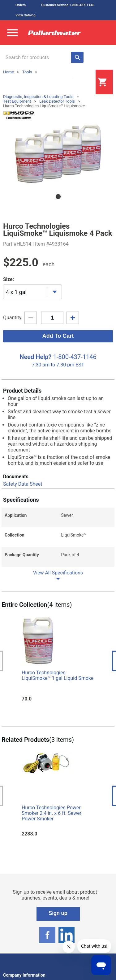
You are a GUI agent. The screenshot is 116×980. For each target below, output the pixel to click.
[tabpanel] (58, 154)
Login (80, 82)
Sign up (58, 913)
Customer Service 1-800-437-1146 (68, 5)
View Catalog (26, 15)
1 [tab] (58, 197)
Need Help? (35, 357)
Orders (21, 5)
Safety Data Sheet (23, 484)
